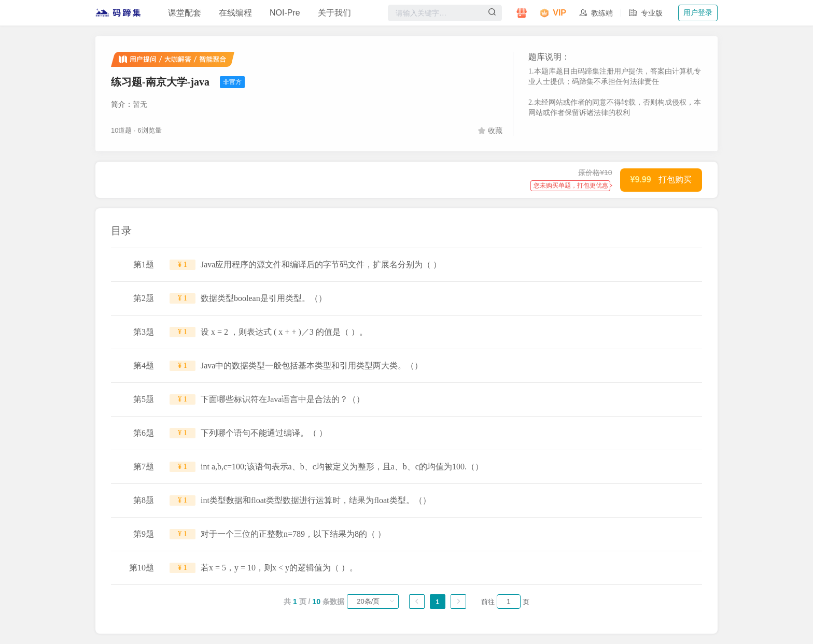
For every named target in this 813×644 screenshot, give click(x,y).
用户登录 (698, 12)
